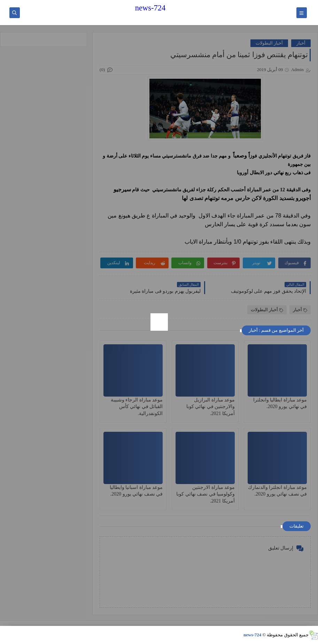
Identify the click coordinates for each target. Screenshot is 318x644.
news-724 (150, 8)
